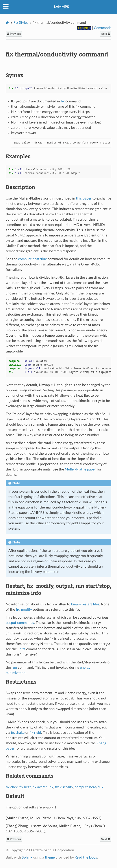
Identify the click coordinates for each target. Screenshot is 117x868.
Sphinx (27, 857)
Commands (103, 28)
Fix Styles (21, 23)
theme (50, 857)
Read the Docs (86, 857)
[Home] (7, 23)
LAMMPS (61, 7)
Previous (14, 34)
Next (106, 34)
